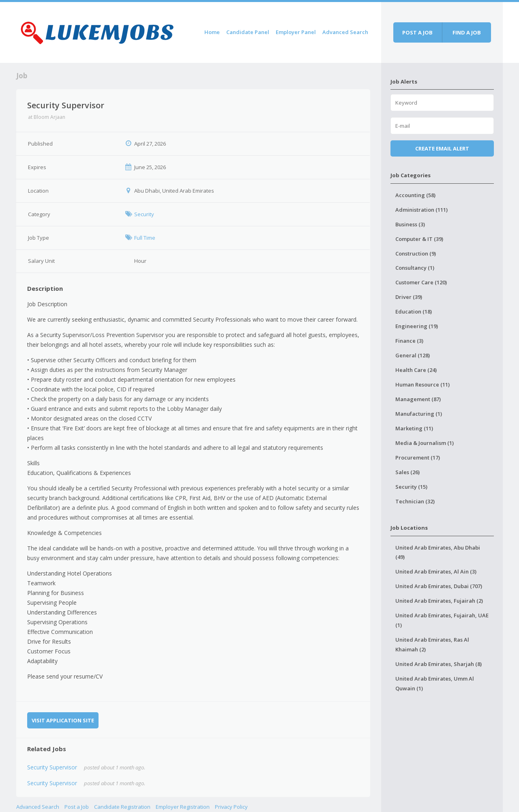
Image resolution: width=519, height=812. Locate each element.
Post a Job (77, 807)
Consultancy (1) (415, 268)
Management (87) (418, 399)
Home (212, 32)
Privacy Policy (231, 807)
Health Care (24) (416, 370)
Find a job (467, 32)
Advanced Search (345, 32)
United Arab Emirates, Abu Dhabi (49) (438, 552)
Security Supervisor (52, 767)
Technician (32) (415, 501)
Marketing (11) (414, 428)
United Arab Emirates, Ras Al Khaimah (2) (432, 644)
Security (144, 214)
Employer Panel (296, 32)
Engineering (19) (417, 326)
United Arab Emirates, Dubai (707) (439, 586)
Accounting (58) (415, 195)
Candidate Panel (248, 32)
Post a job (417, 32)
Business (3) (410, 224)
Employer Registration (183, 807)
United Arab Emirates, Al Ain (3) (436, 571)
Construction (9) (416, 253)
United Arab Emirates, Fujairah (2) (439, 601)
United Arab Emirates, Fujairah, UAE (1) (442, 620)
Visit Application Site (63, 720)
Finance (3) (409, 341)
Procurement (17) (418, 458)
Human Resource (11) (422, 385)
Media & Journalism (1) (425, 443)
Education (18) (414, 311)
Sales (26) (407, 472)
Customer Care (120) (421, 282)
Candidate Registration (122, 807)
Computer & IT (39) (419, 239)
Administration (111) (421, 210)
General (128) (413, 355)
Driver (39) (409, 297)
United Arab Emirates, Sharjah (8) (439, 664)
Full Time (145, 238)
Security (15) (411, 487)
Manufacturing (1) (419, 414)
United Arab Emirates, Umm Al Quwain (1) (435, 683)
